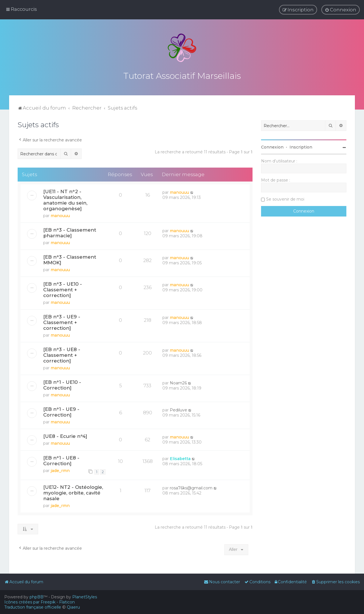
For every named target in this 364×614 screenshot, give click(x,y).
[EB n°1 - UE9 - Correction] (61, 411)
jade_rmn (60, 469)
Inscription (301, 146)
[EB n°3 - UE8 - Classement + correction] (62, 354)
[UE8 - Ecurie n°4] (65, 435)
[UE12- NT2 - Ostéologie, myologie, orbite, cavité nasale (73, 492)
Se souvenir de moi (285, 198)
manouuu (60, 215)
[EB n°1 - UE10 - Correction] (62, 384)
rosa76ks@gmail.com (191, 487)
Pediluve (178, 409)
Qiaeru (73, 607)
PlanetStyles (85, 597)
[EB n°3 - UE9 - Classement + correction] (62, 322)
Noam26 (178, 382)
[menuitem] (341, 10)
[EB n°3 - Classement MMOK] (70, 259)
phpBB (37, 597)
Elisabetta (180, 458)
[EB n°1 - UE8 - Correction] (61, 460)
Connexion (272, 146)
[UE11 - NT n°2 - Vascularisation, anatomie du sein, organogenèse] (65, 199)
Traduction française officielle (33, 607)
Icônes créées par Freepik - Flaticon (40, 602)
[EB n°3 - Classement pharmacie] (70, 232)
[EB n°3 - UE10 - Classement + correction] (63, 289)
